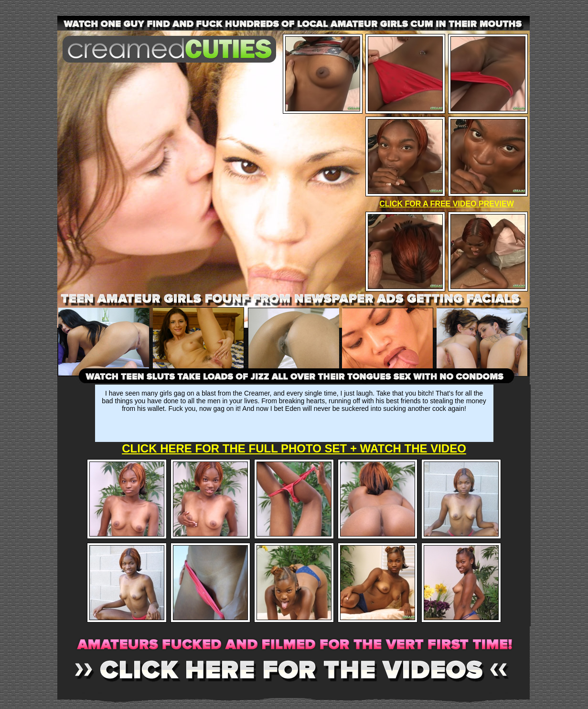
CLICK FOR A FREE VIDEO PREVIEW (447, 204)
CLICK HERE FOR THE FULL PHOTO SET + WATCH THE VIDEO (294, 448)
